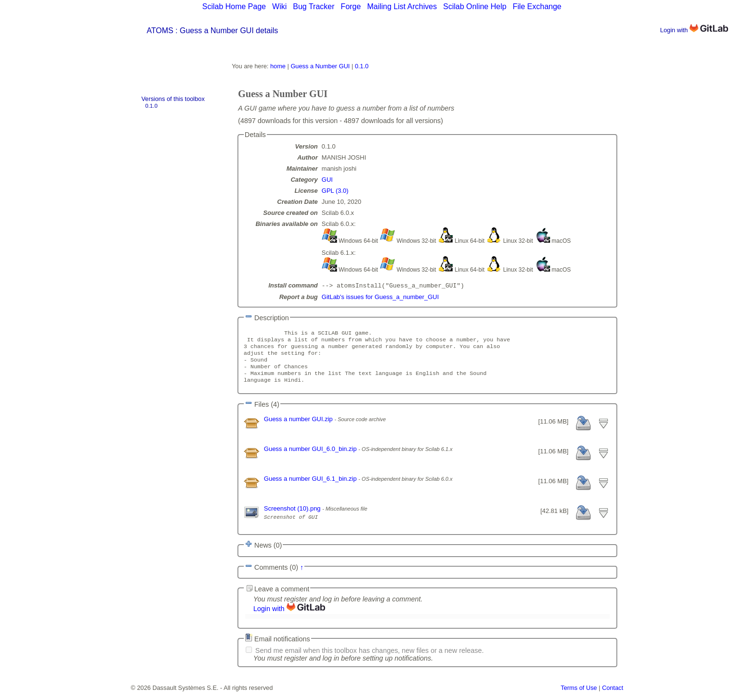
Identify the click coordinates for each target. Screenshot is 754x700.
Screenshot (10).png (293, 517)
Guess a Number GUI (320, 66)
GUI (327, 180)
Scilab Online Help (475, 6)
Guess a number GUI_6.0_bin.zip (311, 457)
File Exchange (537, 6)
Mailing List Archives (402, 6)
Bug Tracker (314, 6)
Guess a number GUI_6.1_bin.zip (311, 487)
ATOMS (160, 31)
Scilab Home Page (234, 6)
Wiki (279, 6)
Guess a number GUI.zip (299, 428)
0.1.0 (151, 106)
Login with (694, 30)
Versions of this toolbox (173, 99)
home (278, 66)
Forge (351, 6)
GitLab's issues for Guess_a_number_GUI (380, 298)
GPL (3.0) (335, 191)
